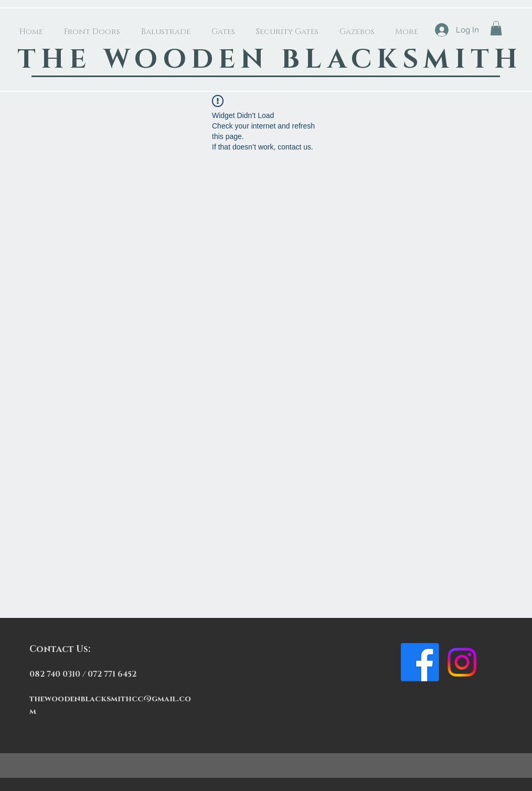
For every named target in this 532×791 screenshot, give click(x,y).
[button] (496, 28)
